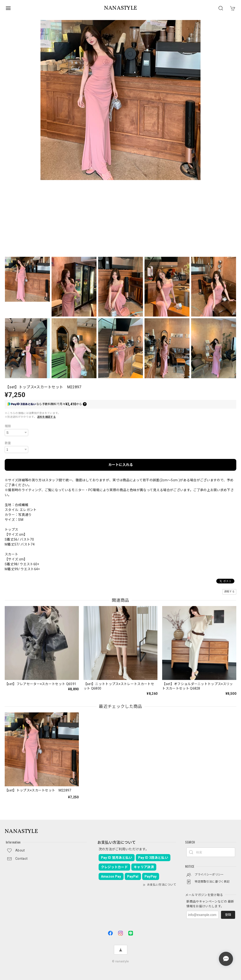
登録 (228, 915)
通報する (229, 592)
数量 (8, 443)
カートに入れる (121, 465)
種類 (8, 426)
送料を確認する (46, 417)
